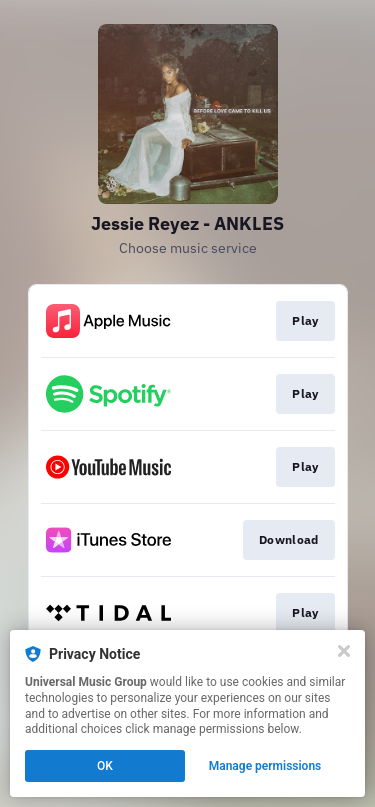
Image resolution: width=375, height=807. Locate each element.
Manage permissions (265, 766)
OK (105, 766)
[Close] (344, 651)
